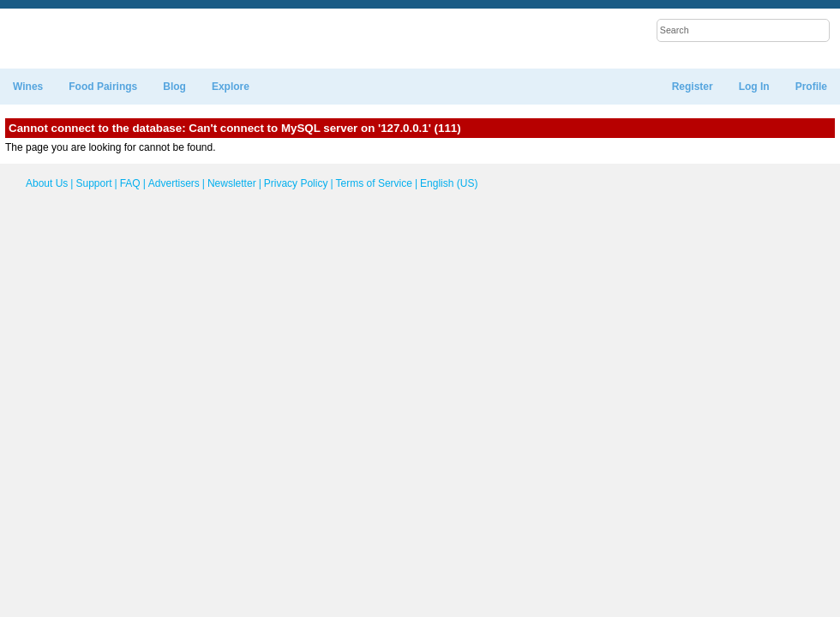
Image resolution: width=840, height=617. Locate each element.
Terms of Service (374, 183)
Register (693, 87)
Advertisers (174, 183)
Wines (28, 87)
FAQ (130, 183)
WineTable (81, 39)
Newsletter (232, 183)
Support (93, 183)
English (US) (447, 183)
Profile (811, 87)
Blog (174, 87)
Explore (231, 87)
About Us (47, 183)
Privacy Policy (296, 183)
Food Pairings (103, 87)
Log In (754, 87)
